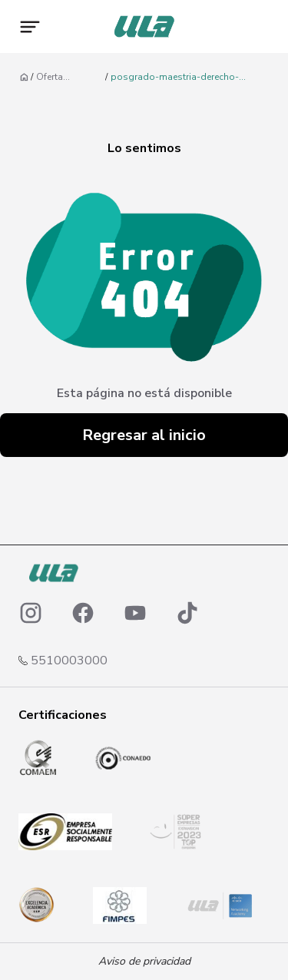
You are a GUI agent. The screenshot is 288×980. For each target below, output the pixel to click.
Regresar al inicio (144, 435)
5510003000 (69, 661)
